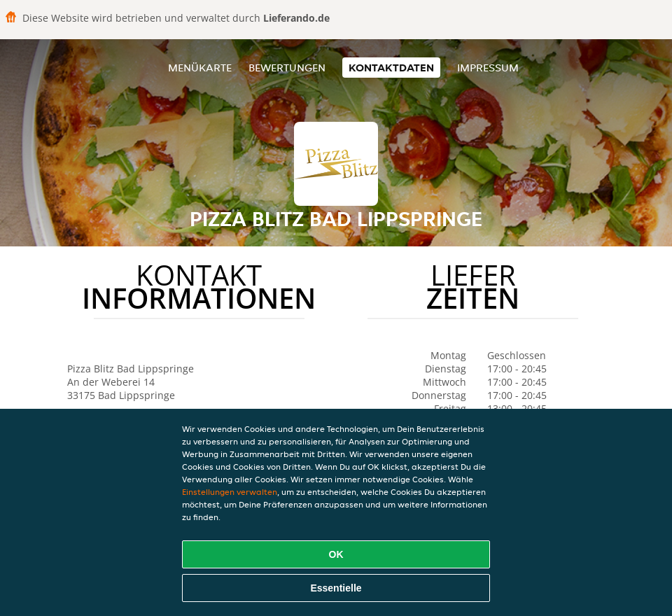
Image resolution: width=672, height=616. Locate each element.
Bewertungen (287, 68)
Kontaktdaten (391, 68)
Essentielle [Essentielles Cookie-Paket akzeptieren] (336, 588)
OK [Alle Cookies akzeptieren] (336, 554)
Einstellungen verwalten (230, 492)
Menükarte (200, 68)
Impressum (488, 68)
